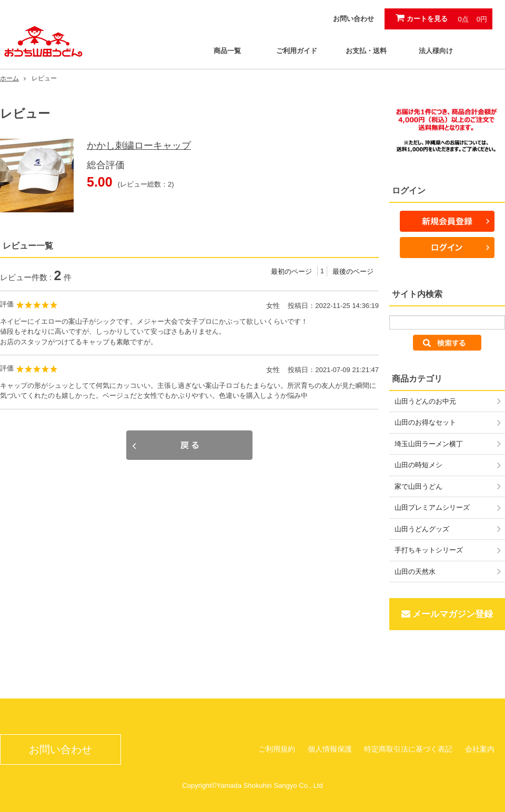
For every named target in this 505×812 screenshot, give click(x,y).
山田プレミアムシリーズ (432, 507)
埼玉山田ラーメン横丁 (429, 444)
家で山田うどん (418, 486)
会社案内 (480, 749)
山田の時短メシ (418, 465)
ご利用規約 (277, 749)
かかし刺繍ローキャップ (139, 146)
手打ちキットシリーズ (429, 550)
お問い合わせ (353, 19)
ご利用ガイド (297, 51)
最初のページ (291, 271)
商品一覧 (227, 51)
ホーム (9, 78)
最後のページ (353, 271)
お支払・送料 (366, 51)
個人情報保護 (330, 749)
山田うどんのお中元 (425, 401)
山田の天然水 (415, 572)
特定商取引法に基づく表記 (408, 749)
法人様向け (436, 51)
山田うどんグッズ (422, 529)
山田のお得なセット (425, 422)
